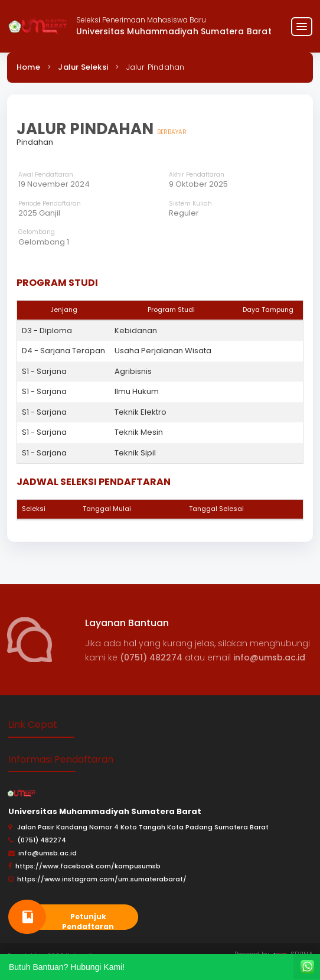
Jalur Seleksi (83, 67)
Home (28, 67)
